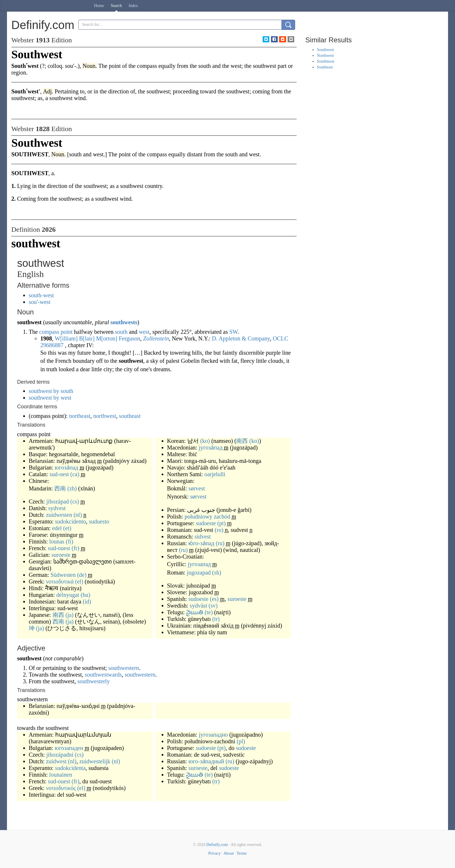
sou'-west (40, 302)
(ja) (70, 615)
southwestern (124, 668)
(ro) (219, 530)
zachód (222, 517)
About (229, 853)
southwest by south (51, 391)
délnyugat (68, 595)
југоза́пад (211, 447)
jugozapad (199, 572)
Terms (242, 853)
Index (133, 6)
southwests (124, 322)
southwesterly (94, 681)
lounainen (61, 775)
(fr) (76, 548)
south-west (41, 295)
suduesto (99, 521)
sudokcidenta (71, 768)
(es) (214, 599)
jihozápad (58, 501)
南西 (58, 615)
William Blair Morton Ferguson (98, 338)
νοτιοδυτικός (61, 788)
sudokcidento (71, 521)
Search (116, 6)
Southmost (326, 61)
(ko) (205, 441)
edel (57, 528)
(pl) (241, 741)
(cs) (75, 501)
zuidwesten (59, 515)
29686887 (52, 345)
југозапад (199, 564)
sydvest (57, 508)
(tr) (216, 619)
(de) (82, 575)
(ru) (220, 543)
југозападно (213, 735)
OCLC (280, 338)
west (144, 332)
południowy (198, 517)
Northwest (325, 56)
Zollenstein (156, 338)
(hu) (85, 595)
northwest (105, 416)
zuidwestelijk (95, 761)
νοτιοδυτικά (60, 581)
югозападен (69, 748)
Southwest (325, 50)
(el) (79, 581)
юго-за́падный (206, 761)
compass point (56, 332)
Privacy (215, 853)
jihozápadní (60, 755)
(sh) (217, 572)
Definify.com (217, 845)
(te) (209, 612)
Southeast (325, 67)
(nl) (78, 515)
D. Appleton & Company (241, 338)
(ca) (75, 474)
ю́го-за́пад (201, 543)
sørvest (197, 488)
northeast (80, 416)
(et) (67, 528)
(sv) (213, 606)
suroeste (61, 555)
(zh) (72, 488)
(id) (87, 601)
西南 (60, 488)
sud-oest (59, 474)
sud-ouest (59, 548)
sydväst (198, 606)
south (121, 332)
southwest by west (50, 398)
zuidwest (56, 761)
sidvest (203, 537)
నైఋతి (195, 612)
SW (233, 332)
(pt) (222, 523)
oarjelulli (215, 474)
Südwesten (63, 575)
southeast (130, 416)
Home (99, 6)
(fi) (70, 541)
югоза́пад (66, 467)
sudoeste (206, 523)
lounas (57, 541)
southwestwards (103, 675)
